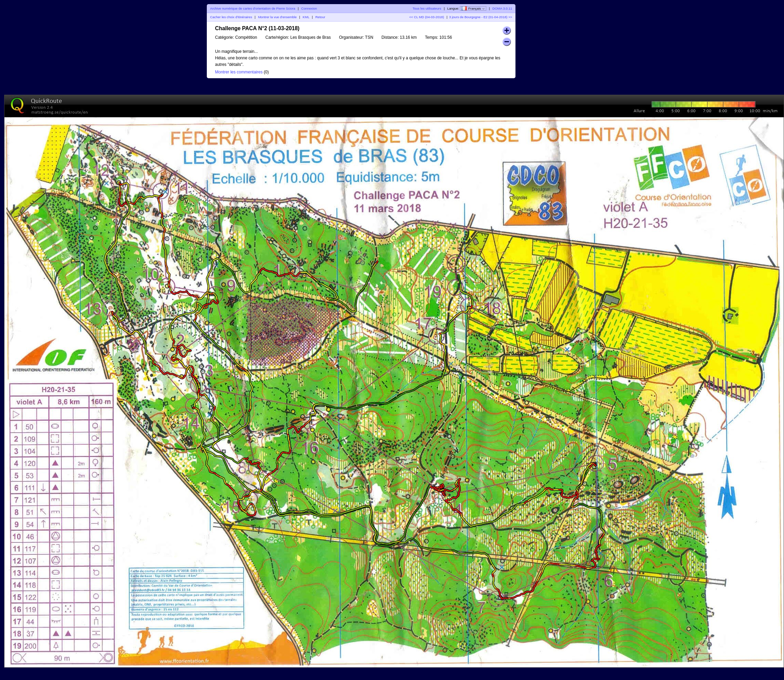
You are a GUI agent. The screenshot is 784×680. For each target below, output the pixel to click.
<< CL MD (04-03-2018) (427, 17)
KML (306, 17)
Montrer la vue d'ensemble (277, 17)
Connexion (309, 8)
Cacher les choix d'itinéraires (231, 17)
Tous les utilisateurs (427, 8)
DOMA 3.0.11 (502, 8)
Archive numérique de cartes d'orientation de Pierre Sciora (253, 8)
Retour (320, 17)
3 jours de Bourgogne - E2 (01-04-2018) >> (480, 17)
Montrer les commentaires (239, 72)
